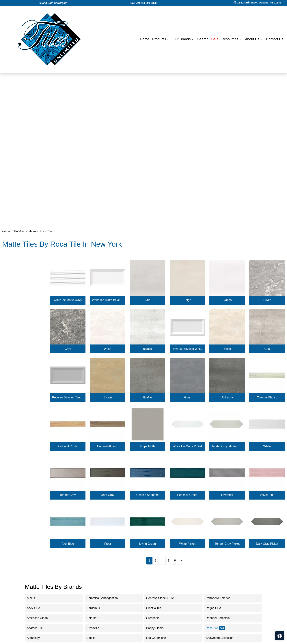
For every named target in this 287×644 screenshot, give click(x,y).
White (108, 349)
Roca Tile (215, 628)
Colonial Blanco (267, 397)
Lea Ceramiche (158, 638)
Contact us (275, 39)
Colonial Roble (68, 446)
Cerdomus (97, 608)
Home (145, 39)
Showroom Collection (224, 638)
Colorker (96, 618)
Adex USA (37, 608)
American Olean (41, 618)
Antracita (227, 397)
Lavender (227, 495)
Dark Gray (108, 495)
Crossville (96, 628)
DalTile (95, 638)
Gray (68, 349)
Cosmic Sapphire (148, 495)
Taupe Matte (148, 446)
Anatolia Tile (38, 628)
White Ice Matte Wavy (68, 300)
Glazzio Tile (157, 608)
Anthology (36, 638)
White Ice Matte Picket (187, 446)
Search (203, 39)
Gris (147, 300)
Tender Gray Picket (227, 544)
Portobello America (222, 598)
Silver (267, 300)
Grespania (156, 618)
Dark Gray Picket (267, 544)
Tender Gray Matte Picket (227, 446)
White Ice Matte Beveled (108, 300)
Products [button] (160, 39)
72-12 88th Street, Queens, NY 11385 (259, 3)
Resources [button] (230, 39)
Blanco (227, 300)
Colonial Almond (108, 446)
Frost (108, 544)
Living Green (147, 544)
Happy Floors (158, 628)
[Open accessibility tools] (280, 636)
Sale (215, 39)
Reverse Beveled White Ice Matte (187, 349)
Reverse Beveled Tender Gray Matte (68, 397)
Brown (108, 397)
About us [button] (253, 39)
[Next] (181, 561)
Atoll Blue (68, 544)
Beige (187, 300)
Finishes (19, 231)
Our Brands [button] (182, 39)
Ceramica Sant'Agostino (105, 598)
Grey (187, 397)
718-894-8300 (149, 3)
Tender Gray (68, 495)
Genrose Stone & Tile (164, 598)
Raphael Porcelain (221, 618)
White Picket (187, 544)
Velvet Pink (267, 495)
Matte (32, 231)
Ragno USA (217, 608)
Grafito (148, 397)
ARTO (34, 598)
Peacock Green (187, 495)
